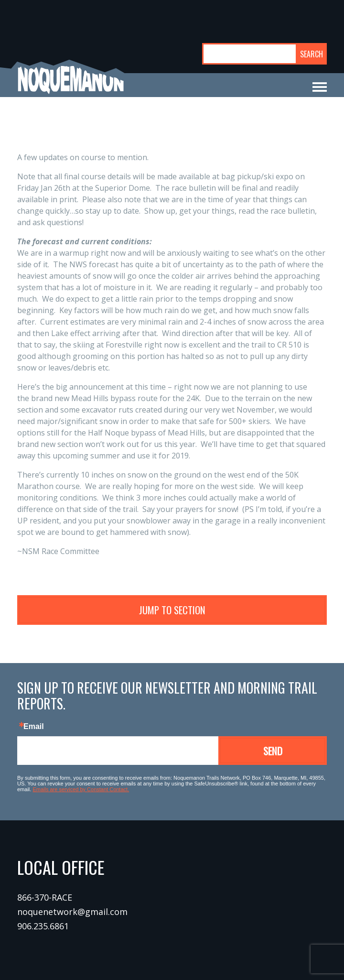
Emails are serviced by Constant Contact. (81, 789)
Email (34, 727)
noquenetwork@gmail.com (72, 912)
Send (273, 751)
